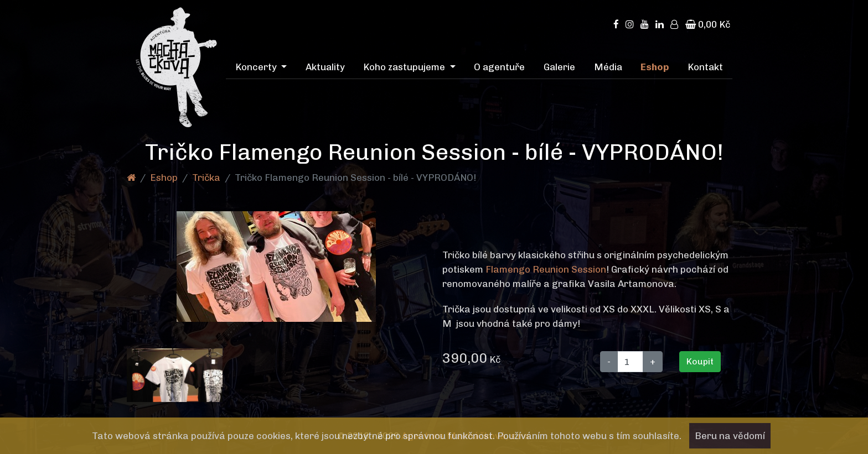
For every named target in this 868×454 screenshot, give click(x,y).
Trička (206, 178)
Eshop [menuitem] (655, 67)
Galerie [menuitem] (559, 67)
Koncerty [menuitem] (257, 67)
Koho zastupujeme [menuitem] (405, 67)
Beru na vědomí (730, 436)
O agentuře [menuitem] (499, 67)
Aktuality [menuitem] (325, 67)
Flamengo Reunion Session (546, 269)
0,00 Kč (708, 24)
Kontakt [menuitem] (705, 67)
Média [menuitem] (608, 67)
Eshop (164, 178)
